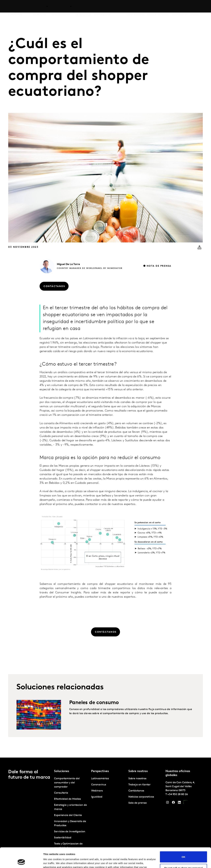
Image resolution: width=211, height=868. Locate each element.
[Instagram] (167, 803)
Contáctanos (180, 6)
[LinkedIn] (179, 803)
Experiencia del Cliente (68, 815)
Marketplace (102, 6)
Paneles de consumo (94, 716)
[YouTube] (185, 803)
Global (194, 6)
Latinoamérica (100, 779)
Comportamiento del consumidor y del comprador (67, 783)
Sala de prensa (138, 803)
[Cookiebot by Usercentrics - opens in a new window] (21, 862)
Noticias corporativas (141, 797)
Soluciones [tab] (39, 6)
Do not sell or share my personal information (184, 851)
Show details (51, 861)
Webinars (97, 791)
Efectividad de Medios (67, 799)
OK (184, 838)
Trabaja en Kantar (158, 6)
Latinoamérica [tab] (61, 6)
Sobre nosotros (135, 6)
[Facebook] (173, 803)
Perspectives (83, 6)
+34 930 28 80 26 (178, 794)
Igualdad (97, 797)
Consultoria (61, 793)
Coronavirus (98, 785)
